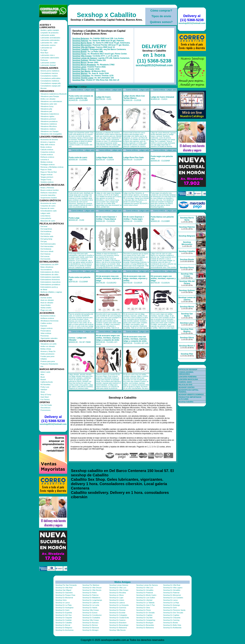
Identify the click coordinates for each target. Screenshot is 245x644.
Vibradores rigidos (47, 116)
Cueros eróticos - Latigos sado (83, 90)
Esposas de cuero (47, 208)
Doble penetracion (47, 354)
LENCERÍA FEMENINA (187, 377)
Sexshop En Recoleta (118, 593)
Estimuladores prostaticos (50, 285)
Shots (43, 392)
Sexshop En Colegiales (118, 615)
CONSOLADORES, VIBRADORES (186, 373)
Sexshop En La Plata (64, 605)
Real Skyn (44, 53)
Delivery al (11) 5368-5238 (53, 419)
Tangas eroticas (46, 175)
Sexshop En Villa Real (172, 585)
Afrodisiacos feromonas (49, 321)
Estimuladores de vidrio (49, 275)
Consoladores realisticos (50, 81)
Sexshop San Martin (81, 71)
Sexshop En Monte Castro (146, 595)
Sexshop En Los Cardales (173, 598)
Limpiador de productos (49, 33)
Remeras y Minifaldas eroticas (52, 167)
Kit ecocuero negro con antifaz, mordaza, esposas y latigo (163, 278)
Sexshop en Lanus (63, 603)
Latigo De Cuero (103, 97)
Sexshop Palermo (80, 41)
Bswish (43, 379)
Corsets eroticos (47, 155)
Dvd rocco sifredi (47, 251)
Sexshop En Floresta (117, 610)
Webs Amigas (122, 582)
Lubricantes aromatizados (50, 38)
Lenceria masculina (48, 195)
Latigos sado (45, 213)
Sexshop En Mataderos (91, 598)
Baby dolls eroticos (48, 145)
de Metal (44, 290)
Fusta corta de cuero (78, 157)
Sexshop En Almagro (90, 630)
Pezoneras (45, 336)
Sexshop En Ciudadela (91, 618)
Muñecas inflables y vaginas (51, 292)
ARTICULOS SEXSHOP (188, 369)
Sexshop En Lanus (170, 600)
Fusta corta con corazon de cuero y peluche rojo (81, 97)
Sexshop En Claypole (64, 618)
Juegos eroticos (46, 328)
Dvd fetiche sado (47, 236)
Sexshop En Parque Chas (65, 595)
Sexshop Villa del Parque (84, 47)
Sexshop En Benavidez (145, 625)
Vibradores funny (47, 106)
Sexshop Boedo (79, 52)
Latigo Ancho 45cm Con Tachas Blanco (134, 97)
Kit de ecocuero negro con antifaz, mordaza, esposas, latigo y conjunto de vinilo (108, 338)
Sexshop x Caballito (107, 15)
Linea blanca (45, 216)
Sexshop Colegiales (81, 76)
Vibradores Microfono (49, 126)
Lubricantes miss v (48, 55)
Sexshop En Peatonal (145, 593)
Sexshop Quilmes (80, 60)
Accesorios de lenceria (49, 140)
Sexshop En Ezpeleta (64, 613)
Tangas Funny (46, 180)
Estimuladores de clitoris (50, 272)
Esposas (44, 326)
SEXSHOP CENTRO (186, 387)
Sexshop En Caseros (117, 620)
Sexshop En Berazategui (119, 625)
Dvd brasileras (46, 231)
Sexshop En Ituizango (172, 605)
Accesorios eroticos (48, 316)
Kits (42, 366)
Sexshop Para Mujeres (187, 330)
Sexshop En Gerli (170, 608)
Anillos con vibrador (48, 99)
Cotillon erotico (46, 323)
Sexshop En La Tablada (145, 603)
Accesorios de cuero (48, 203)
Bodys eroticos (46, 147)
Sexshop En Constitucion (92, 615)
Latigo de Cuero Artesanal (162, 97)
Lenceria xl (45, 160)
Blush (43, 377)
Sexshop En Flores (144, 610)
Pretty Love (45, 387)
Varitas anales (46, 308)
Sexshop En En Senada (145, 613)
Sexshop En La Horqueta (119, 605)
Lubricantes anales (48, 35)
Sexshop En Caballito (64, 623)
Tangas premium (47, 177)
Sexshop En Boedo (171, 623)
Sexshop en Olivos (117, 595)
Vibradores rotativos (48, 129)
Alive (42, 374)
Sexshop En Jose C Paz (146, 605)
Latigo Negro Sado (104, 157)
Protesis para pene (48, 361)
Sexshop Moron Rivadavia (84, 65)
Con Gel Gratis (46, 405)
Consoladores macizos (49, 73)
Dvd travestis (45, 259)
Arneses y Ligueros (48, 142)
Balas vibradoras (47, 267)
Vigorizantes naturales (49, 338)
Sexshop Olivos (79, 69)
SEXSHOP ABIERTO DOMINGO (191, 394)
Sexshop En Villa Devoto (92, 590)
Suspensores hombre (49, 198)
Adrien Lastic (45, 372)
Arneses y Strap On (48, 351)
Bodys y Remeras (47, 188)
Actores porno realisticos (50, 71)
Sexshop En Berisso (90, 625)
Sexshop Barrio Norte (82, 43)
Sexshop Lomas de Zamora (85, 58)
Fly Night (44, 50)
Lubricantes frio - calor (49, 43)
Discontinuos (45, 408)
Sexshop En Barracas (91, 628)
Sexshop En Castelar (64, 620)
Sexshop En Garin (62, 610)
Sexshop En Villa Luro (118, 588)
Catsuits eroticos (47, 150)
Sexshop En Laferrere (91, 603)
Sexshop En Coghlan (144, 615)
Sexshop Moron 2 (187, 346)
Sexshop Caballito (80, 49)
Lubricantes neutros (48, 45)
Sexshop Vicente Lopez (83, 78)
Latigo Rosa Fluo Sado (134, 157)
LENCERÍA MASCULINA (188, 379)
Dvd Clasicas (45, 254)
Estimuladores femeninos (50, 280)
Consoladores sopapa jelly (51, 83)
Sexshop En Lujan (116, 598)
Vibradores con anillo (49, 344)
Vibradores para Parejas (50, 96)
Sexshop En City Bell (144, 618)
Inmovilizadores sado (49, 211)
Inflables (44, 359)
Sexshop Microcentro (82, 45)
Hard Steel (45, 397)
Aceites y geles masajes (50, 30)
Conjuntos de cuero (48, 206)
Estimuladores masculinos (50, 282)
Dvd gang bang (46, 239)
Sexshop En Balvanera (118, 628)
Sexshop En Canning (171, 620)
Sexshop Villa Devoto (117, 630)
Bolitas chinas (46, 349)
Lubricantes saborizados (50, 58)
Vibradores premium (48, 119)
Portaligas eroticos (48, 165)
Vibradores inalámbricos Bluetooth (54, 94)
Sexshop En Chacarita (172, 618)
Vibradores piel (46, 111)
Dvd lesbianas (46, 249)
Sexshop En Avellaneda (172, 628)
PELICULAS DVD (185, 385)
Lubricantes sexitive (48, 63)
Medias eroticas (46, 162)
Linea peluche (46, 218)
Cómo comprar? (161, 11)
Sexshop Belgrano (81, 38)
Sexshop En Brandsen (118, 623)
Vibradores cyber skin (49, 104)
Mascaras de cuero (48, 221)
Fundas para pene (47, 356)
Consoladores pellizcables (50, 78)
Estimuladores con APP (49, 265)
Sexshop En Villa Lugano (173, 588)
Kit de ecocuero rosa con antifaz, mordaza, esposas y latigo (109, 278)
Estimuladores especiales (50, 277)
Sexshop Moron (79, 62)
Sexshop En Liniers (117, 600)
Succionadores (46, 270)
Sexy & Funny (46, 394)
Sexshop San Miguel (63, 590)
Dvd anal (44, 226)
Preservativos (46, 331)
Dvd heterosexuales (48, 244)
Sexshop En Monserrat (172, 595)
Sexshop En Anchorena (64, 630)
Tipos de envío (161, 16)
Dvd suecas (45, 256)
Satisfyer (44, 389)
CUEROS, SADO (185, 382)
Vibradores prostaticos (49, 121)
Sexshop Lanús (79, 67)
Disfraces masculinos (49, 193)
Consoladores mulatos (49, 76)
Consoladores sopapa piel (50, 86)
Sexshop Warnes (80, 73)
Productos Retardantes (49, 364)
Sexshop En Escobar (117, 613)
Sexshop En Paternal (171, 593)
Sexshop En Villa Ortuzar (92, 588)
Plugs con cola (46, 310)
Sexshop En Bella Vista (172, 625)
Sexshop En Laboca (117, 603)
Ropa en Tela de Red (49, 172)
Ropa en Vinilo (46, 170)
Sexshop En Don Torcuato (173, 613)
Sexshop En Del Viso (64, 615)
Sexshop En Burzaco (90, 623)
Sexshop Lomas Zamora (119, 585)
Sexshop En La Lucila (91, 605)
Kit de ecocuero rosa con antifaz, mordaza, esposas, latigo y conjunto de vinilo (135, 339)
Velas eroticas (46, 333)
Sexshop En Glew (143, 608)
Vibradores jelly (46, 109)
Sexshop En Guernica (118, 608)
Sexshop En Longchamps (92, 600)
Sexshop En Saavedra (64, 593)
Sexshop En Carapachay (146, 620)
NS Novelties (45, 384)
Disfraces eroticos (47, 157)
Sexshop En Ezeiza (90, 613)
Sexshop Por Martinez (91, 585)
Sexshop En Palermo (90, 595)
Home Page (73, 87)
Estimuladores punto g (49, 287)
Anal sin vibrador (47, 303)
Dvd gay (44, 241)
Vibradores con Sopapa (49, 131)
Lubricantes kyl (46, 48)
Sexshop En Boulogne (145, 623)
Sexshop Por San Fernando (66, 585)
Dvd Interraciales (47, 246)
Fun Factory (45, 399)
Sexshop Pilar (79, 80)
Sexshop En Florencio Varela (174, 610)
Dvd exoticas (45, 234)
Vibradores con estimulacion (51, 101)
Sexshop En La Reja (171, 603)
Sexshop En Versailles (145, 590)
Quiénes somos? (161, 22)
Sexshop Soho (61, 600)
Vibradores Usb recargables (51, 134)
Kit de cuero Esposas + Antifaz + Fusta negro (134, 218)
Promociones (45, 410)
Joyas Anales (46, 305)
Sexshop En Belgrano (64, 628)
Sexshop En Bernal (63, 625)
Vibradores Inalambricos (50, 114)
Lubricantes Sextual (48, 65)
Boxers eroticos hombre (50, 190)
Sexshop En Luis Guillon (146, 598)
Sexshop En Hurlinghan (65, 608)
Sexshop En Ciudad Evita (119, 618)
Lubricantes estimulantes (50, 40)
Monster (44, 88)
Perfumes (44, 60)
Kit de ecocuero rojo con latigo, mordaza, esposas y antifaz (135, 278)
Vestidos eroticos (47, 182)
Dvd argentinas (46, 229)
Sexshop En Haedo (90, 608)
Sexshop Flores (79, 54)
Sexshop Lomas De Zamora (147, 585)
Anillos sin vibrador (48, 346)
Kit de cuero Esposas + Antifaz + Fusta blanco (106, 218)
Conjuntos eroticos (48, 152)
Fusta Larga (74, 218)
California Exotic (47, 382)
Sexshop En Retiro (90, 593)
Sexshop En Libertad (144, 600)
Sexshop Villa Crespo (82, 56)
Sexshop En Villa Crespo (119, 590)
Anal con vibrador (47, 300)
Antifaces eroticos (47, 318)
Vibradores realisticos (49, 124)
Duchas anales (46, 298)
